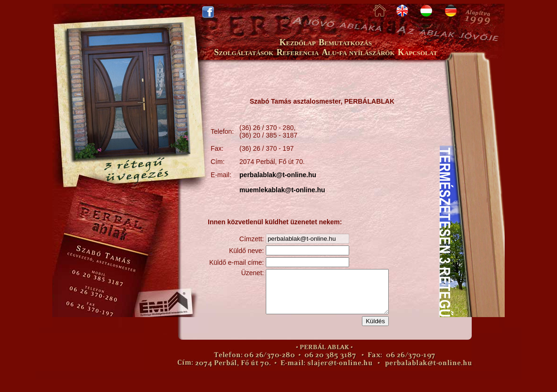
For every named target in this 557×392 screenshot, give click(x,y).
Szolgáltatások (244, 52)
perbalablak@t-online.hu (278, 175)
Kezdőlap (298, 42)
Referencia (298, 52)
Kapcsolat (418, 52)
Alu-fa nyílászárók (358, 52)
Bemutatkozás (345, 42)
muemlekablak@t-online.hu (282, 190)
